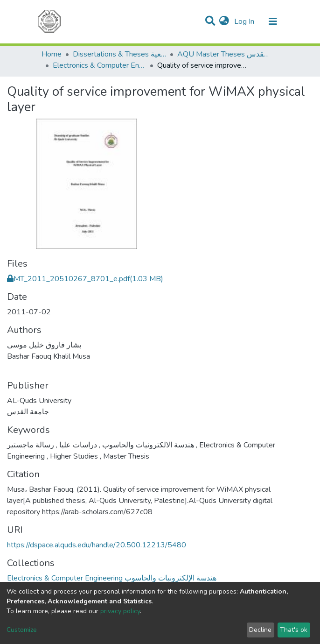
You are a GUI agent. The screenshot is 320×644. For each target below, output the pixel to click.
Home (52, 54)
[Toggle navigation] (273, 21)
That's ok (294, 630)
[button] (224, 21)
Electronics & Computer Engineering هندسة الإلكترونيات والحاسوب (99, 65)
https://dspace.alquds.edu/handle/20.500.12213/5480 (97, 545)
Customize (22, 630)
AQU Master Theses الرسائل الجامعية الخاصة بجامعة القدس (224, 54)
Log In (245, 21)
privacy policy (120, 611)
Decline (260, 630)
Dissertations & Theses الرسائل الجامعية (119, 54)
